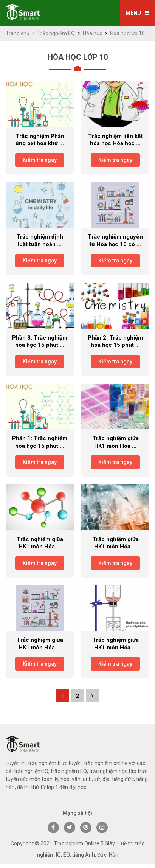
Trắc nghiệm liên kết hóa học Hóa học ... (115, 140)
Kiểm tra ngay (40, 160)
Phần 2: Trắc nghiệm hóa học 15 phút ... (115, 342)
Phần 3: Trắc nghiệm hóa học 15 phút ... (40, 342)
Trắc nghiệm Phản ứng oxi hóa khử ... (40, 140)
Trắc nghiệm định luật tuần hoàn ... (40, 241)
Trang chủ (18, 33)
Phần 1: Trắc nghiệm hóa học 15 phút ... (40, 442)
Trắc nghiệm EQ (56, 33)
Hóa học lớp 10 (78, 57)
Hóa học (92, 33)
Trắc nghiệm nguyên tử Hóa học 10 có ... (115, 241)
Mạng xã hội (77, 813)
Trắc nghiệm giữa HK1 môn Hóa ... (115, 442)
